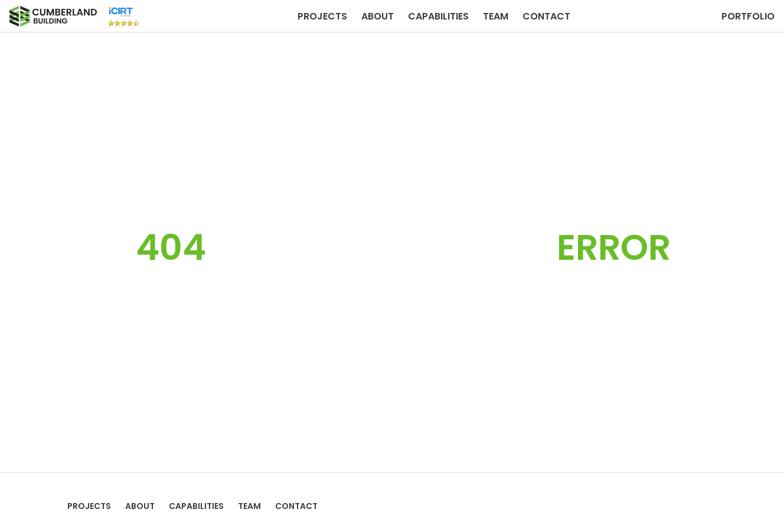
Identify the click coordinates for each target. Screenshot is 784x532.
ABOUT (378, 16)
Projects (322, 16)
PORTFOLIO (748, 16)
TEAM (496, 16)
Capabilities (438, 16)
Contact (546, 16)
